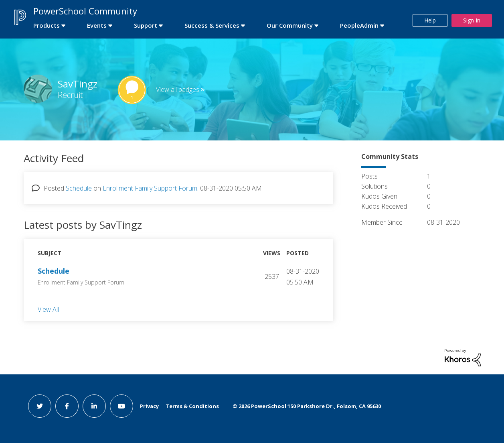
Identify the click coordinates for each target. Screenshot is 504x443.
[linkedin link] (94, 406)
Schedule (79, 188)
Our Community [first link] (290, 25)
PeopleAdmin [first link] (359, 25)
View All (48, 309)
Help (430, 20)
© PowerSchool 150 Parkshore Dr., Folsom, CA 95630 (307, 406)
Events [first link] (97, 25)
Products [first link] (47, 25)
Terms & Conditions (192, 406)
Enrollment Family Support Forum (150, 188)
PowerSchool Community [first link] (85, 11)
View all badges (178, 89)
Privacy (149, 406)
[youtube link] (121, 406)
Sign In (472, 20)
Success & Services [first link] (212, 25)
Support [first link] (146, 25)
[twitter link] (40, 406)
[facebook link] (67, 406)
